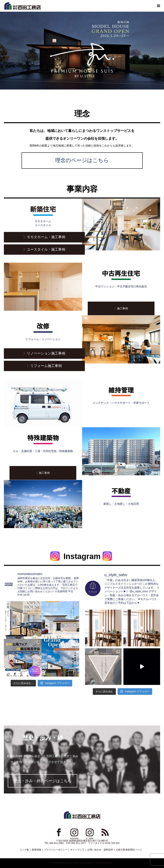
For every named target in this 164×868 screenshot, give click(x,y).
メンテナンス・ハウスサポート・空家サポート (121, 394)
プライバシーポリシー (56, 850)
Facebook (59, 832)
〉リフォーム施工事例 (44, 366)
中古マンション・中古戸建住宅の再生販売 (121, 278)
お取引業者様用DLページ (129, 850)
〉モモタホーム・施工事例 (44, 237)
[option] (82, 51)
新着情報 (36, 850)
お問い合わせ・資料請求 (100, 850)
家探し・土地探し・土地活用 (121, 495)
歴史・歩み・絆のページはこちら (43, 781)
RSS (105, 832)
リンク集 (24, 850)
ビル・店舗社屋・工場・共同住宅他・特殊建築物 (43, 443)
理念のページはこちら (82, 160)
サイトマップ (77, 850)
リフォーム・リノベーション (43, 331)
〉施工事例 (121, 308)
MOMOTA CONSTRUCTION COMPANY (76, 863)
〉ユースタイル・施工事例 (44, 249)
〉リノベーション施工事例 (44, 353)
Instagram (74, 832)
